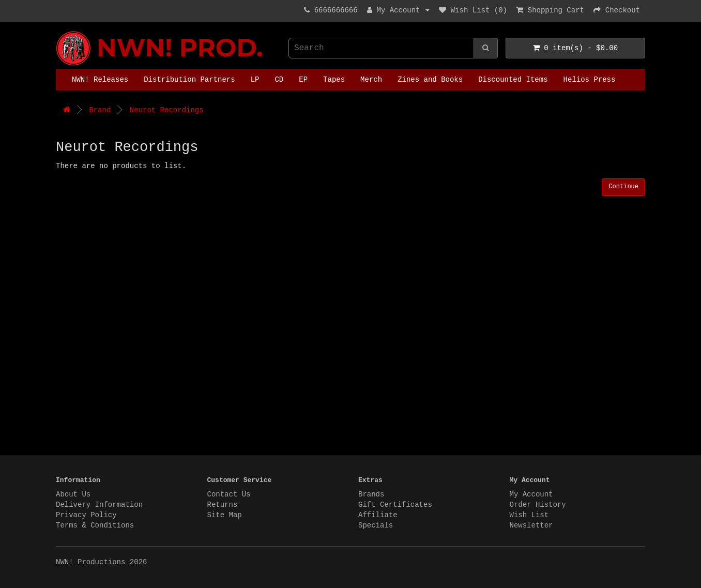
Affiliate (378, 515)
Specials (376, 525)
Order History (538, 505)
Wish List (529, 515)
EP (303, 80)
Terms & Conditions (95, 525)
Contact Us (229, 494)
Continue (623, 187)
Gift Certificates (395, 505)
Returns (223, 505)
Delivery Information (99, 505)
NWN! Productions (58, 31)
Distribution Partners (189, 80)
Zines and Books (430, 80)
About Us (73, 494)
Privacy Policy (86, 515)
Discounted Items (513, 80)
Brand (100, 110)
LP (255, 80)
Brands (371, 494)
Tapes (334, 80)
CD (279, 80)
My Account (531, 494)
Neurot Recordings (167, 110)
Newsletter (531, 525)
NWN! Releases (100, 80)
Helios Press (590, 80)
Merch (371, 80)
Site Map (225, 515)
